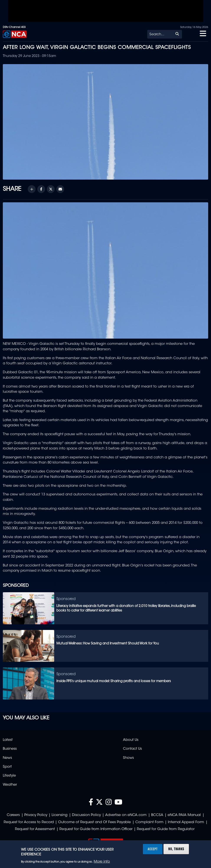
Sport (7, 767)
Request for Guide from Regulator (166, 829)
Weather (10, 785)
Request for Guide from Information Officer (96, 829)
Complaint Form (149, 822)
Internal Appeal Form (186, 822)
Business (10, 749)
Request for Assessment (35, 829)
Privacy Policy (36, 815)
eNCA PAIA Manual (184, 815)
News (7, 758)
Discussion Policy (86, 815)
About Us (131, 740)
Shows (128, 758)
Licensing (60, 815)
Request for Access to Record (29, 822)
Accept (153, 849)
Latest (8, 740)
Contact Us (132, 749)
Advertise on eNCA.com (126, 815)
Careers (13, 815)
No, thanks (176, 849)
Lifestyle (9, 776)
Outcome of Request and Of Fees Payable (94, 822)
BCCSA (157, 815)
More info (102, 862)
